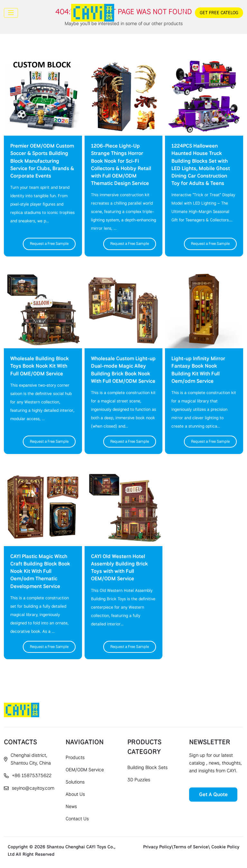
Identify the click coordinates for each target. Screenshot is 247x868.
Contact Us (77, 819)
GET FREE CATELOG (219, 13)
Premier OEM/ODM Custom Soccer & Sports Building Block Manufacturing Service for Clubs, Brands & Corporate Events (42, 161)
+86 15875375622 (32, 776)
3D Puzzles (139, 780)
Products (75, 757)
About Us (75, 794)
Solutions (75, 782)
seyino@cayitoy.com (33, 788)
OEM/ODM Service (85, 770)
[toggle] (11, 13)
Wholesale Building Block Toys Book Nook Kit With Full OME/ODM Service (40, 366)
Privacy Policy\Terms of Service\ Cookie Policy (191, 847)
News (71, 806)
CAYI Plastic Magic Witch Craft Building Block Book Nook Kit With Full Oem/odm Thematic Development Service (40, 571)
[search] (183, 13)
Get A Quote (213, 794)
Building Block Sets (147, 767)
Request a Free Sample (49, 244)
